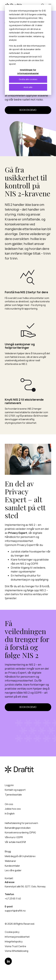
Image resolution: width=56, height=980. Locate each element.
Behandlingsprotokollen (18, 828)
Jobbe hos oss (13, 809)
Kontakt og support (15, 790)
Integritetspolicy (14, 942)
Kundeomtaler (12, 866)
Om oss (9, 804)
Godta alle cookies (28, 79)
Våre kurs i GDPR (14, 837)
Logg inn (9, 785)
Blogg (8, 851)
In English (10, 814)
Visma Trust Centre (15, 946)
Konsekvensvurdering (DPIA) (20, 832)
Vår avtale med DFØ (15, 842)
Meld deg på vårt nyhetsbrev (20, 856)
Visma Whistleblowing (17, 951)
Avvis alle (28, 87)
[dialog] (28, 50)
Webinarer (10, 861)
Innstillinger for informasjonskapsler (28, 72)
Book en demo (28, 110)
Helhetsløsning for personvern (21, 823)
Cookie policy (12, 932)
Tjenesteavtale (13, 795)
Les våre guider (13, 870)
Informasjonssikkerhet (17, 937)
